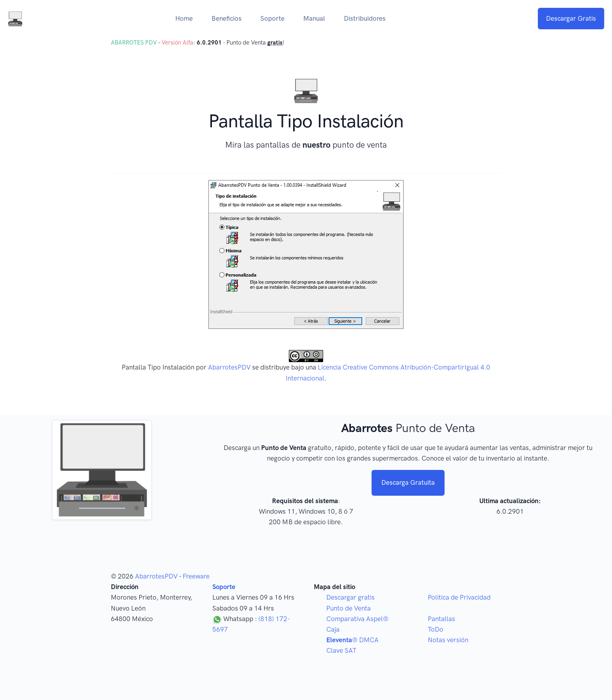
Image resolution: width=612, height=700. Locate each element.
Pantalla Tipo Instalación (158, 367)
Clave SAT (341, 650)
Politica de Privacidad (459, 597)
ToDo (436, 629)
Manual (314, 18)
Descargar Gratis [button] (571, 18)
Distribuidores (365, 18)
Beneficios (227, 18)
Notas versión (448, 640)
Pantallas (441, 619)
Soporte (272, 18)
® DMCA (352, 640)
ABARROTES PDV (134, 43)
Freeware (196, 576)
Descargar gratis (350, 597)
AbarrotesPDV (229, 367)
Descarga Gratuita (408, 482)
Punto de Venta (349, 608)
